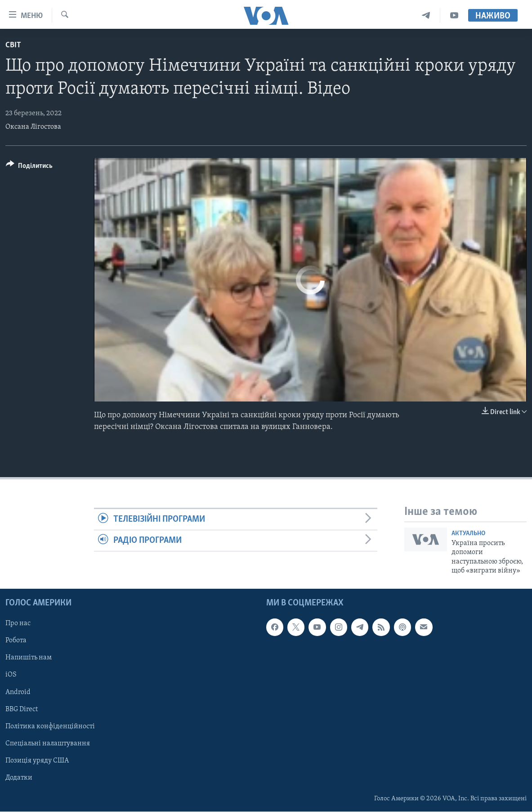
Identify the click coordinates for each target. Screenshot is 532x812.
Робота (16, 641)
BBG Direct (22, 709)
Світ (13, 45)
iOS (11, 675)
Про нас (18, 624)
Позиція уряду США (37, 761)
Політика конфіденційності (50, 726)
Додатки (19, 778)
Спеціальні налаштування (48, 744)
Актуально (468, 534)
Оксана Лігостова (33, 127)
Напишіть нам (29, 658)
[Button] (29, 167)
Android (18, 692)
